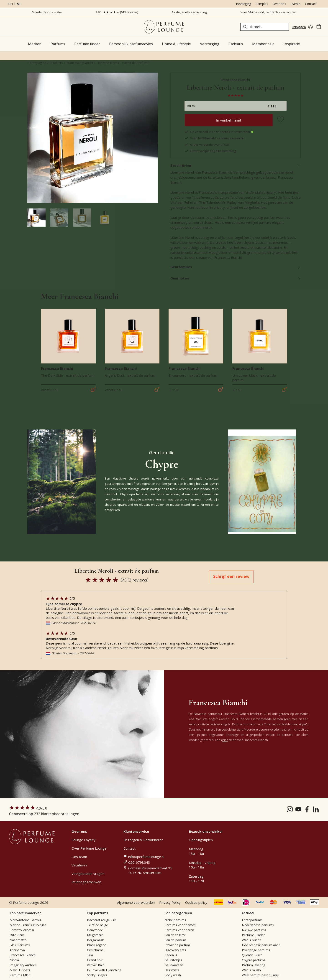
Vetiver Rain (96, 965)
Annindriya (17, 950)
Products (56, 63)
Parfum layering (254, 965)
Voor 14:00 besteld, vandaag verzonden (215, 138)
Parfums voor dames (180, 925)
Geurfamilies (236, 267)
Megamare (95, 935)
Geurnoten (236, 278)
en (10, 4)
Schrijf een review (231, 576)
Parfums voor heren (179, 930)
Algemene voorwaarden (136, 902)
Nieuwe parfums (254, 930)
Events (296, 4)
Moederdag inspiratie (47, 12)
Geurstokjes (173, 960)
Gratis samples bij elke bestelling (210, 151)
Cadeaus (171, 955)
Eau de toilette (175, 935)
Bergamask (95, 940)
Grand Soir (95, 960)
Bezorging (243, 4)
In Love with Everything (104, 970)
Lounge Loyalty (83, 840)
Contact (311, 4)
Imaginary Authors (23, 965)
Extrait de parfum (177, 945)
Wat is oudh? (251, 940)
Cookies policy (196, 902)
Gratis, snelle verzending (189, 12)
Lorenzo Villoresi (22, 930)
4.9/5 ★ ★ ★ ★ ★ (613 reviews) (117, 12)
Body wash (173, 975)
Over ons (279, 4)
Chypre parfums (254, 960)
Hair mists (172, 970)
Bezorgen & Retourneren (143, 840)
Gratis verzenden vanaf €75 (207, 145)
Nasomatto (18, 940)
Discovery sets (175, 950)
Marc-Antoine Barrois (25, 920)
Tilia (90, 955)
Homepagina (37, 63)
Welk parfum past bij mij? (260, 975)
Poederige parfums (256, 950)
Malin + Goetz (20, 970)
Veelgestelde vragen (88, 873)
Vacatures (79, 865)
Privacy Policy (170, 902)
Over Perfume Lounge (89, 848)
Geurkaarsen (174, 965)
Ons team (79, 857)
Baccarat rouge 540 (102, 920)
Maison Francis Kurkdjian (28, 925)
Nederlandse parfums (258, 925)
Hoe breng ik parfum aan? (261, 945)
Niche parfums (175, 920)
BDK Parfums (20, 945)
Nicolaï (15, 960)
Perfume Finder (253, 935)
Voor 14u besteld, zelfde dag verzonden (268, 12)
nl (19, 4)
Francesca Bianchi (80, 63)
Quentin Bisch (252, 955)
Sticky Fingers (97, 975)
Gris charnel (96, 950)
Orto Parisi (17, 935)
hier (225, 740)
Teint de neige (97, 925)
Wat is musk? (252, 970)
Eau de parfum (175, 940)
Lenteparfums (252, 920)
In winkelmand (229, 120)
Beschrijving (236, 165)
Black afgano (97, 945)
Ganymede (95, 930)
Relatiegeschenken (86, 882)
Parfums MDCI (20, 975)
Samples (262, 4)
